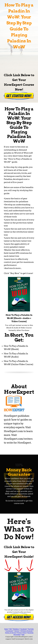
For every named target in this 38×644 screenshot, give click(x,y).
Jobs (23, 635)
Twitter (17, 631)
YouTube (31, 629)
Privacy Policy (22, 633)
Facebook (24, 629)
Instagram (9, 631)
